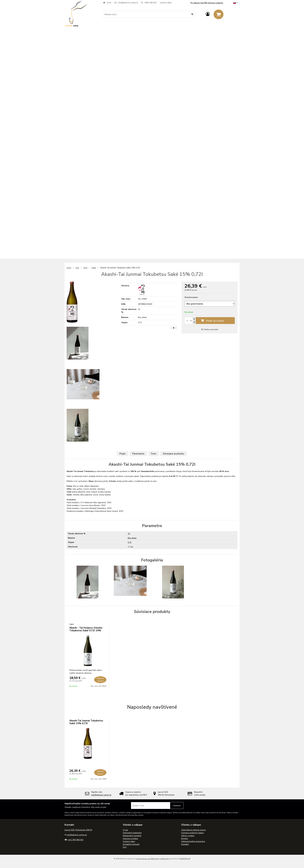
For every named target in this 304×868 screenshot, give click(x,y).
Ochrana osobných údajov (193, 833)
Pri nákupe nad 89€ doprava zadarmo (207, 3)
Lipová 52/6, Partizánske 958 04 (78, 830)
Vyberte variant (100, 680)
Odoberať (177, 806)
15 (129, 534)
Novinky (185, 839)
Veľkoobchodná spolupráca (193, 841)
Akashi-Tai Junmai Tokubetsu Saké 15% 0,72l (86, 722)
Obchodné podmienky (132, 833)
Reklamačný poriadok (132, 836)
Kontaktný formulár (131, 844)
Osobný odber (129, 841)
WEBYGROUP (185, 859)
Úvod (109, 3)
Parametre (138, 454)
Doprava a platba (130, 839)
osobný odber (166, 3)
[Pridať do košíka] (210, 321)
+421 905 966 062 (75, 840)
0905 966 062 (151, 3)
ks (191, 321)
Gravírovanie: (191, 297)
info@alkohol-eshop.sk (128, 3)
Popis (122, 454)
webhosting (165, 859)
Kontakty (185, 844)
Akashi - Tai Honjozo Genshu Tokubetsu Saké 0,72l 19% (86, 629)
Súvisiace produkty (173, 454)
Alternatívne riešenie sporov (194, 830)
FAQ (125, 847)
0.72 (130, 542)
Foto (154, 454)
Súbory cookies (188, 836)
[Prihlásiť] (208, 14)
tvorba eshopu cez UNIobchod (147, 859)
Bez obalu (132, 538)
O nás (125, 830)
